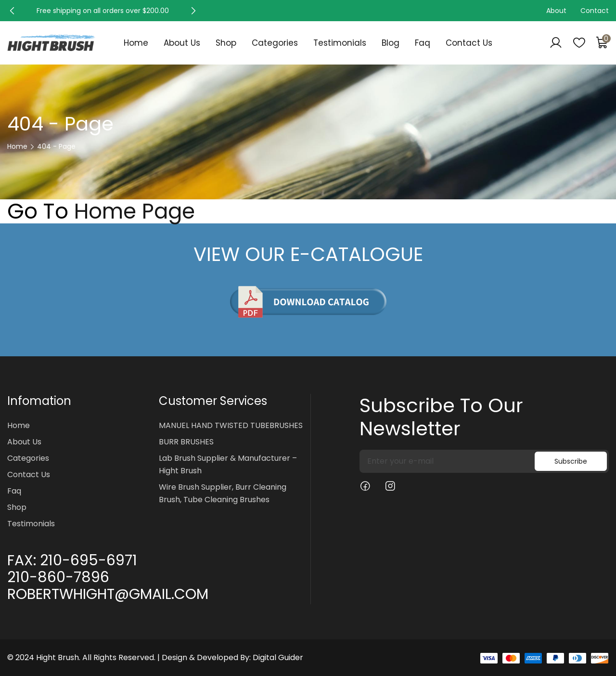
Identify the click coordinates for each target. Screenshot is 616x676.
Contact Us (469, 43)
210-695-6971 (89, 560)
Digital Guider (278, 657)
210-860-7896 (58, 577)
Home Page (135, 211)
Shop (226, 43)
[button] (12, 11)
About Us (182, 43)
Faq (423, 43)
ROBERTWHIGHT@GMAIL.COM (108, 594)
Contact (595, 11)
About (556, 11)
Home (136, 43)
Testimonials (340, 43)
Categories (275, 43)
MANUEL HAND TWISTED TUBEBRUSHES (231, 425)
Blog (391, 43)
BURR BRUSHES (186, 442)
